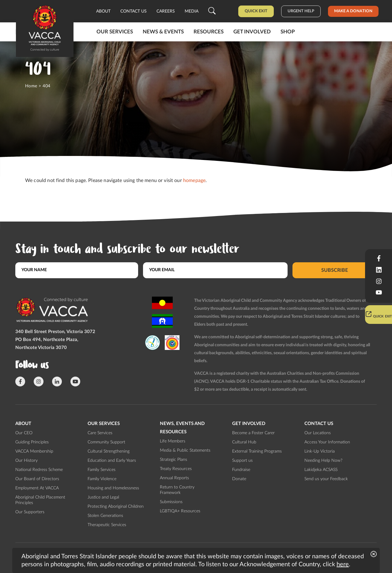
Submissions (171, 502)
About (103, 11)
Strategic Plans (173, 460)
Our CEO (24, 433)
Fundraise (241, 470)
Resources (209, 32)
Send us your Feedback (326, 479)
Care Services (100, 433)
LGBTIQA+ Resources (180, 511)
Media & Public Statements (185, 450)
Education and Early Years (112, 461)
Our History (26, 461)
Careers (166, 11)
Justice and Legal (103, 497)
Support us (242, 461)
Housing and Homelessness (113, 488)
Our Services (115, 32)
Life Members (173, 441)
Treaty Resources (176, 469)
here (343, 564)
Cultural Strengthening (109, 451)
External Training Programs (257, 451)
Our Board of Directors (37, 479)
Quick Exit (256, 11)
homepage (194, 180)
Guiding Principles (32, 442)
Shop (288, 32)
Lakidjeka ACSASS (321, 470)
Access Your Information (327, 442)
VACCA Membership (34, 451)
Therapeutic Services (107, 525)
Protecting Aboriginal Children (116, 507)
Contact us (134, 11)
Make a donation (353, 11)
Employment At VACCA (37, 488)
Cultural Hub (244, 442)
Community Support (106, 442)
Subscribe (335, 270)
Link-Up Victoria (320, 451)
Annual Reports (174, 478)
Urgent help (301, 11)
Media (192, 11)
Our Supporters (30, 512)
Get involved (252, 32)
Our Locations (318, 433)
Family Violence (102, 479)
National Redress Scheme (39, 470)
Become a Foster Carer (253, 433)
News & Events (163, 32)
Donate (239, 479)
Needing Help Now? (323, 461)
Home (31, 86)
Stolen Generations (105, 516)
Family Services (102, 470)
